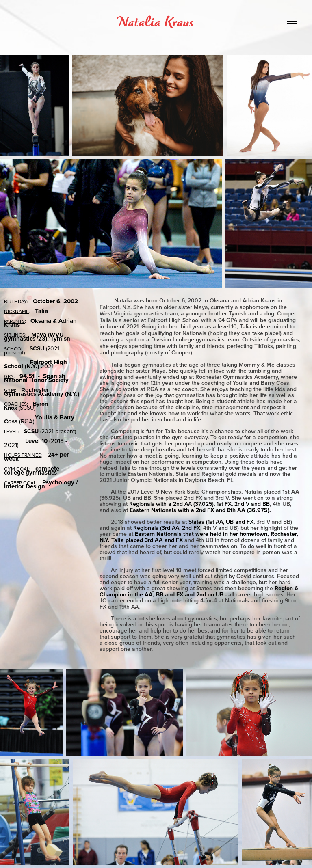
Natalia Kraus (156, 23)
